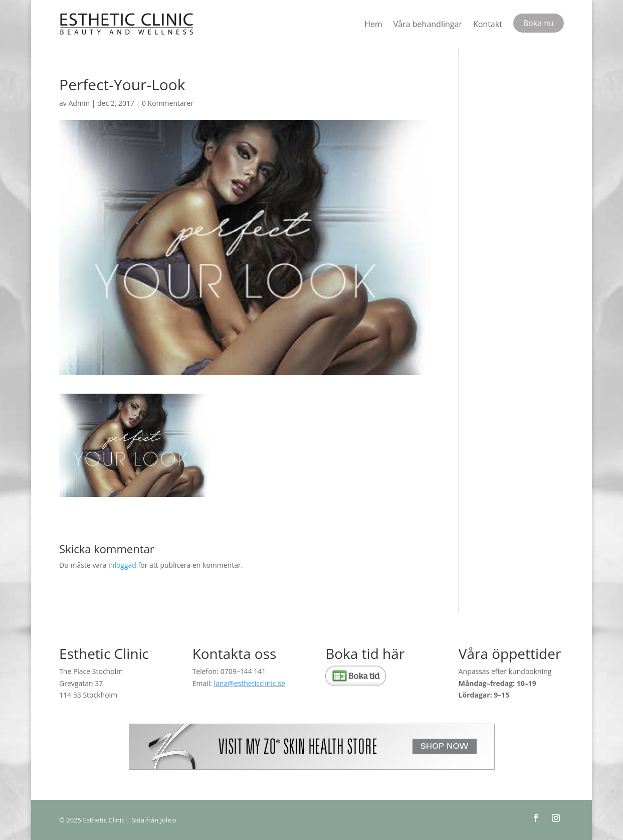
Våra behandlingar (428, 24)
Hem (373, 24)
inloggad (122, 565)
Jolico (168, 820)
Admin (79, 103)
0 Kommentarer (168, 103)
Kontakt (488, 24)
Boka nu (539, 23)
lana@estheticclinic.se (250, 683)
